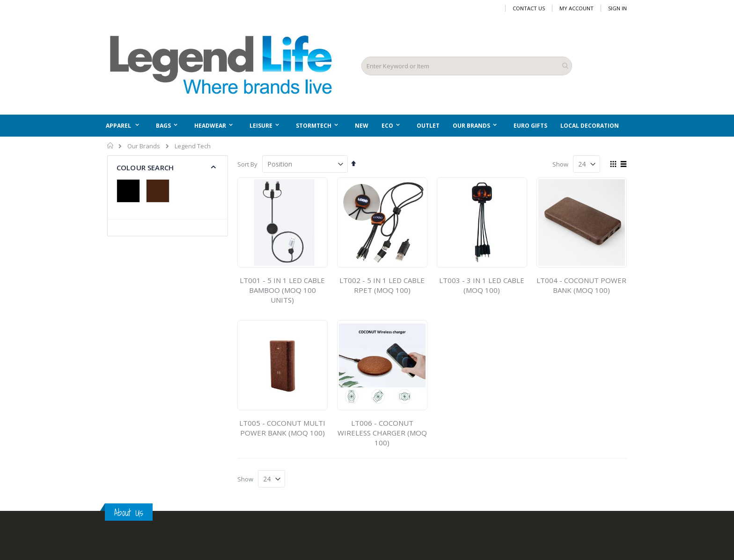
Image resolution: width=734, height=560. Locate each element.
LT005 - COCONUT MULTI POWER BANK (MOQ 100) (282, 428)
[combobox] (467, 66)
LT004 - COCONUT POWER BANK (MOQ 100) (581, 285)
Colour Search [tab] (145, 167)
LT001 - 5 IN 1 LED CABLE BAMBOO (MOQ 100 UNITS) (282, 290)
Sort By (247, 164)
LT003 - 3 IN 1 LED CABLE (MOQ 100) (482, 285)
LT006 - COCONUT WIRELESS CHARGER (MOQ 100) (382, 433)
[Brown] (160, 192)
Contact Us (529, 8)
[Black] (131, 192)
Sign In (617, 8)
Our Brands (144, 146)
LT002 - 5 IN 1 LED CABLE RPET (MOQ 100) (382, 285)
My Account (576, 8)
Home (111, 145)
